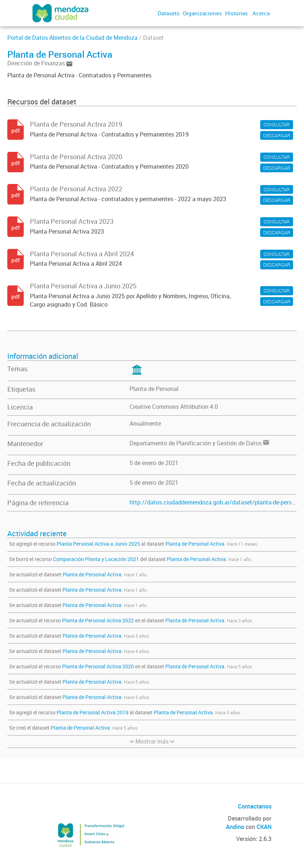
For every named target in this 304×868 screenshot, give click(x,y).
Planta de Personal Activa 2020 (98, 666)
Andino (235, 827)
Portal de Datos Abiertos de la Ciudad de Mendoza (72, 38)
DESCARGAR (277, 135)
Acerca (261, 13)
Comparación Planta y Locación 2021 (96, 559)
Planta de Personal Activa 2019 (93, 712)
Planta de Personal (154, 389)
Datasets (169, 13)
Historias (236, 13)
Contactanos (255, 806)
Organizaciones (202, 13)
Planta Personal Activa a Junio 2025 (98, 544)
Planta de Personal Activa (195, 544)
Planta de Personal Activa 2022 (98, 620)
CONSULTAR (277, 124)
